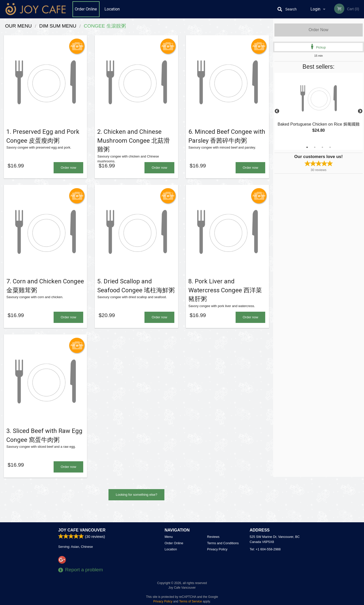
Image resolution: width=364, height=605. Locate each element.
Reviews (213, 537)
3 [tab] (322, 147)
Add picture (77, 46)
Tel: (265, 549)
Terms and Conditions (223, 543)
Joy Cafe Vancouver (82, 530)
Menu (169, 537)
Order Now (318, 30)
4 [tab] (330, 147)
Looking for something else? (136, 508)
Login (315, 9)
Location (112, 9)
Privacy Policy (217, 549)
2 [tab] (315, 147)
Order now (69, 172)
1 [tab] (307, 147)
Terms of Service (191, 601)
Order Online (86, 9)
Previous (277, 111)
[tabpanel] (319, 108)
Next (360, 111)
